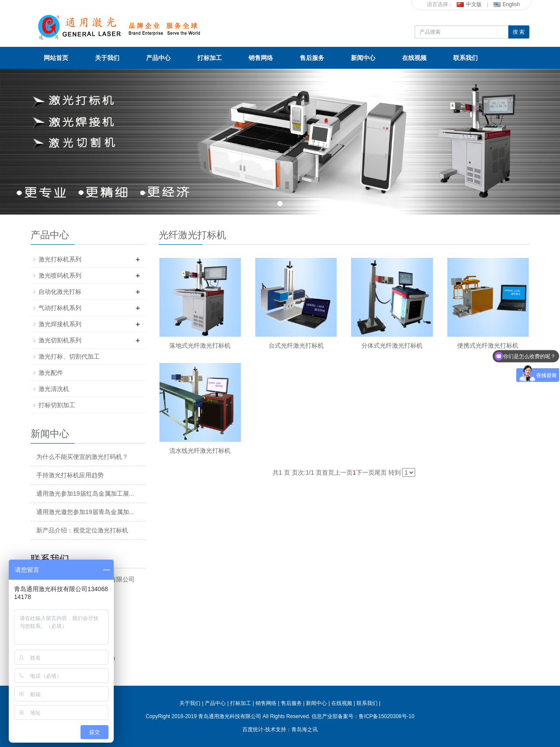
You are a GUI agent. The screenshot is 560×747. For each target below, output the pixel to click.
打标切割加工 (57, 405)
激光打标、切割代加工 (69, 356)
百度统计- (254, 729)
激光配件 (51, 373)
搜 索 (519, 32)
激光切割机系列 (60, 340)
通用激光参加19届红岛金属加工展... (85, 493)
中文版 (469, 4)
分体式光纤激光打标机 (392, 345)
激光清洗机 (54, 389)
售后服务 (312, 58)
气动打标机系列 (60, 308)
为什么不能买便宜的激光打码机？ (82, 457)
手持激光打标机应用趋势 (70, 475)
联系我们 (465, 58)
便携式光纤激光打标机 (488, 345)
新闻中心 (363, 58)
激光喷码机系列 (60, 275)
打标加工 (210, 58)
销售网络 (261, 58)
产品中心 (158, 58)
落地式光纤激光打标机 (200, 345)
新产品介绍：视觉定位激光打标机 (82, 530)
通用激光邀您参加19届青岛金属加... (85, 512)
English (507, 4)
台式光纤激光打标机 (296, 345)
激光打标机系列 (60, 259)
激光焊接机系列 (60, 324)
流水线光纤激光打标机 (200, 451)
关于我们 (107, 58)
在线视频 (414, 58)
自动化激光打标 (60, 292)
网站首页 (56, 58)
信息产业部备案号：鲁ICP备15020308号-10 (363, 716)
